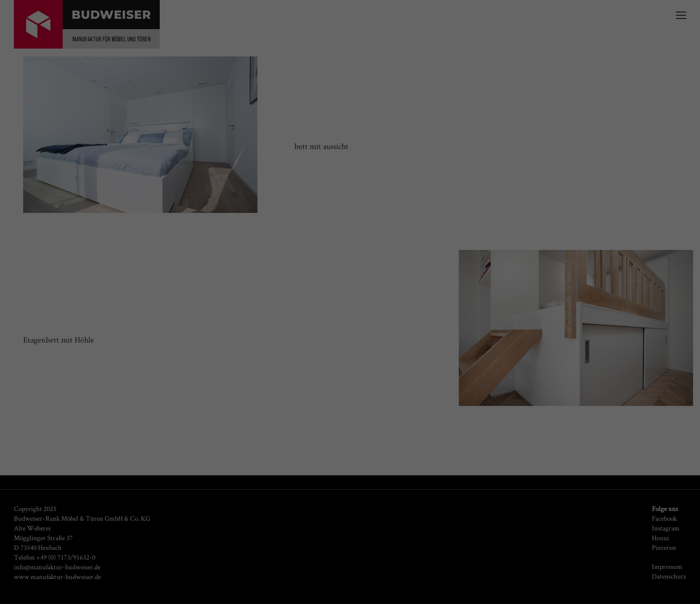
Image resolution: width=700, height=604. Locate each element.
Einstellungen (349, 122)
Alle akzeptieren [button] (350, 176)
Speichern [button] (350, 203)
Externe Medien (438, 143)
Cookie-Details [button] (350, 250)
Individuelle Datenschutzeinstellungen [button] (350, 230)
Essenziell (248, 143)
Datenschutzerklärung (436, 112)
